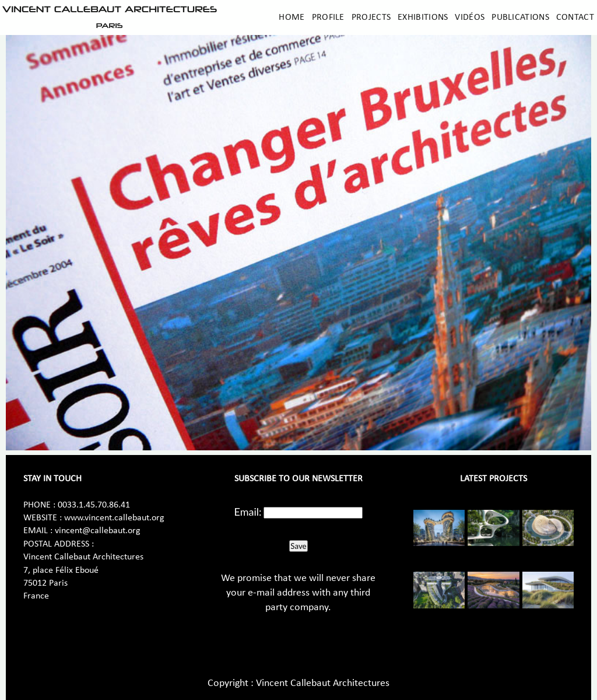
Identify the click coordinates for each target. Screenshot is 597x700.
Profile (328, 17)
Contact (575, 17)
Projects (371, 17)
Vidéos (470, 17)
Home (292, 17)
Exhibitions (423, 17)
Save (298, 546)
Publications (520, 17)
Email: (248, 512)
